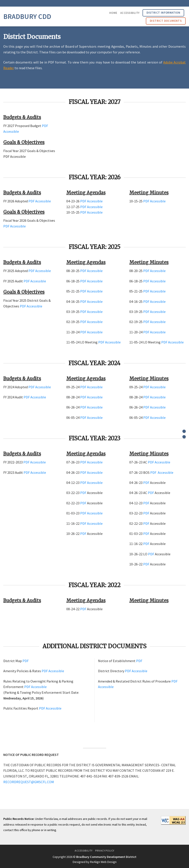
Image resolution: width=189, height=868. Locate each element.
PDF (45, 126)
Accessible (11, 131)
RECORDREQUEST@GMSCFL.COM (29, 782)
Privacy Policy (105, 851)
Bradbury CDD (27, 16)
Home (113, 13)
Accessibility (130, 13)
